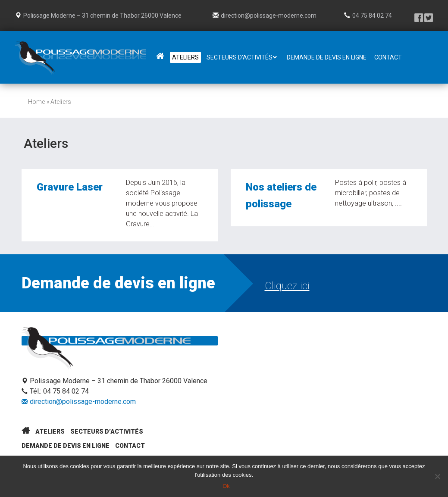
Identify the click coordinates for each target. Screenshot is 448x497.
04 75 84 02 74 (372, 16)
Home (37, 102)
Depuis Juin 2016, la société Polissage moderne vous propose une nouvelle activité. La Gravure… (162, 205)
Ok (226, 486)
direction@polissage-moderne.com (269, 16)
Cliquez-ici (287, 286)
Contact (130, 446)
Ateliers (50, 431)
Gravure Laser (70, 189)
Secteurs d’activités (107, 431)
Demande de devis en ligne (66, 446)
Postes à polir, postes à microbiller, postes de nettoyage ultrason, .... (371, 194)
